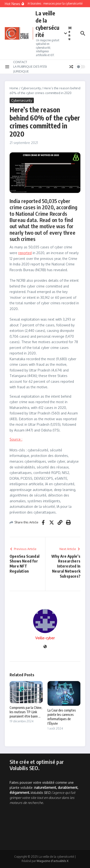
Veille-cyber (45, 638)
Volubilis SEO (40, 793)
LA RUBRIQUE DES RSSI (30, 66)
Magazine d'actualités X (53, 861)
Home (14, 88)
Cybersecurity (31, 88)
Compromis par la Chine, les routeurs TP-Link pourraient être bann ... (26, 712)
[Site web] (45, 647)
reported (25, 253)
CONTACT (20, 62)
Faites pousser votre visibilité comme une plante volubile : (44, 787)
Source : (16, 439)
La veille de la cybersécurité (47, 24)
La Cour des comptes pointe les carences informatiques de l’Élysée (62, 717)
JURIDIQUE (21, 71)
